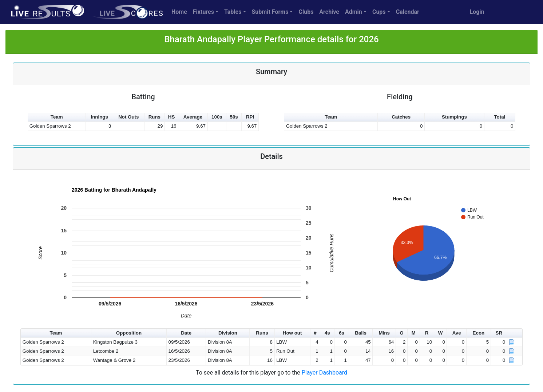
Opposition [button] (129, 333)
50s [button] (234, 117)
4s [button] (327, 333)
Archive (329, 12)
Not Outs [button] (128, 117)
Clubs (306, 12)
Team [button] (57, 117)
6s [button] (342, 333)
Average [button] (193, 117)
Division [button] (228, 333)
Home (179, 12)
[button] (515, 333)
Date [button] (186, 333)
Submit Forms (270, 12)
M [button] (414, 333)
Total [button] (500, 117)
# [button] (315, 333)
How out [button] (292, 333)
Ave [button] (457, 333)
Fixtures (203, 12)
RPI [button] (250, 117)
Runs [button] (154, 117)
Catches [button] (401, 117)
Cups (379, 12)
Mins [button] (384, 333)
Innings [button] (99, 117)
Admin (354, 12)
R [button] (427, 333)
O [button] (401, 333)
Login (477, 12)
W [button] (441, 333)
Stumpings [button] (454, 117)
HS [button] (172, 117)
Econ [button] (479, 333)
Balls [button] (361, 333)
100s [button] (217, 117)
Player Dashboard (324, 373)
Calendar (408, 12)
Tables (233, 12)
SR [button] (499, 333)
